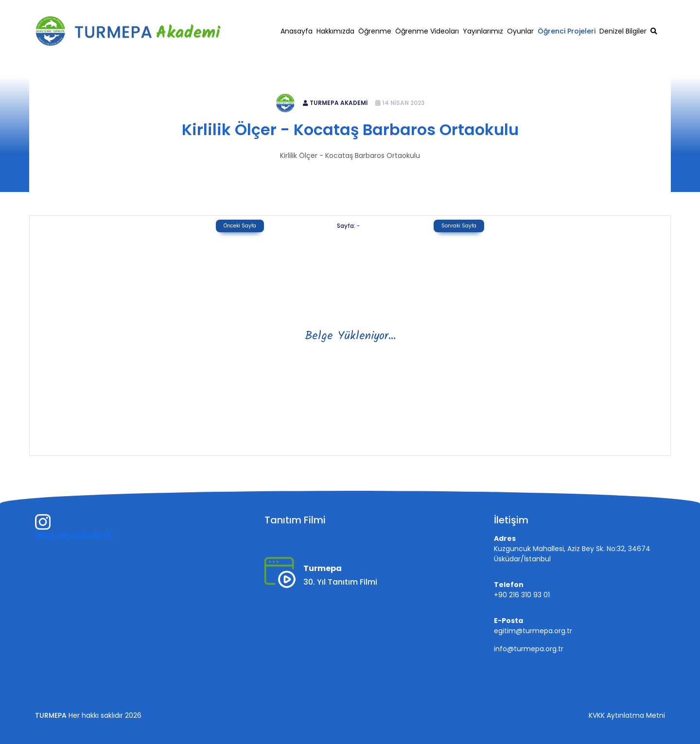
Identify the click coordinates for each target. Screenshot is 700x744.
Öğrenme (375, 31)
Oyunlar (520, 31)
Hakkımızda (335, 31)
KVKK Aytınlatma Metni (627, 715)
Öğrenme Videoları (427, 31)
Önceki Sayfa (240, 226)
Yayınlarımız (483, 31)
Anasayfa (297, 31)
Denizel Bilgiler (623, 31)
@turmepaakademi (72, 535)
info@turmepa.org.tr (529, 649)
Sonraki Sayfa (459, 226)
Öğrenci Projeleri (567, 31)
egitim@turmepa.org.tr (631, 8)
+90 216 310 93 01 (557, 8)
